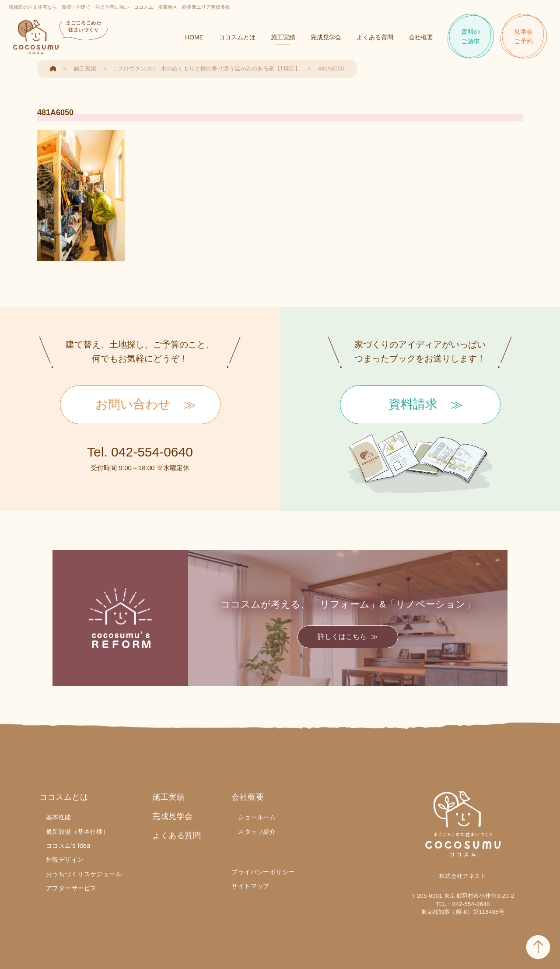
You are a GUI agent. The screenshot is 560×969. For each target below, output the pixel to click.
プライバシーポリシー (263, 872)
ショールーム (257, 817)
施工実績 (283, 37)
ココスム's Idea (68, 846)
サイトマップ (250, 886)
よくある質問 (375, 37)
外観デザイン (65, 860)
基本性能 (59, 817)
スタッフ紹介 (257, 832)
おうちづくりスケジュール (84, 874)
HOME (194, 37)
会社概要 (421, 37)
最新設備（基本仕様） (77, 832)
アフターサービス (71, 888)
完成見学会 (326, 37)
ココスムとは (237, 37)
